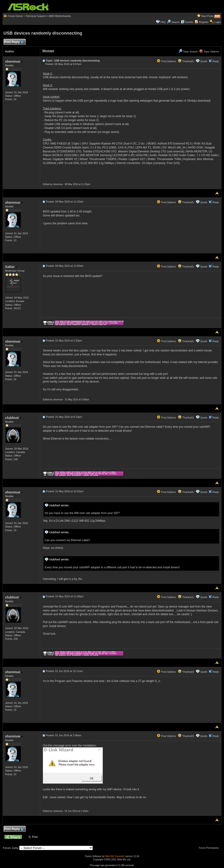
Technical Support (36, 16)
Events (187, 22)
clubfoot (13, 418)
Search (175, 22)
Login (217, 22)
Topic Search (188, 51)
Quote (204, 61)
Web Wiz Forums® (115, 856)
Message (48, 51)
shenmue (14, 61)
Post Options (166, 61)
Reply (216, 61)
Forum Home (15, 16)
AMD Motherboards (60, 16)
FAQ (163, 22)
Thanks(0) (186, 61)
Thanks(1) (186, 597)
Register (204, 22)
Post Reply (14, 42)
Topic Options (209, 51)
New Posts (207, 16)
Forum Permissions (210, 848)
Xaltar (11, 267)
